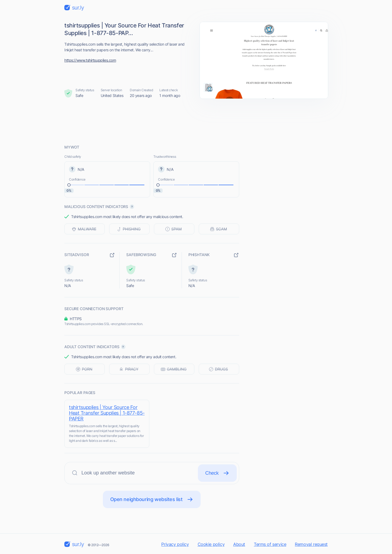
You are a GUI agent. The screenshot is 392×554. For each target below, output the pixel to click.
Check (217, 473)
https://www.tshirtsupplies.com (90, 60)
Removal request (311, 544)
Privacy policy (175, 544)
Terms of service (270, 544)
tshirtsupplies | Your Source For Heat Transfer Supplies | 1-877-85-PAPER (107, 413)
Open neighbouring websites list (152, 499)
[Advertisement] (196, 121)
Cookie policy (211, 544)
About (239, 544)
